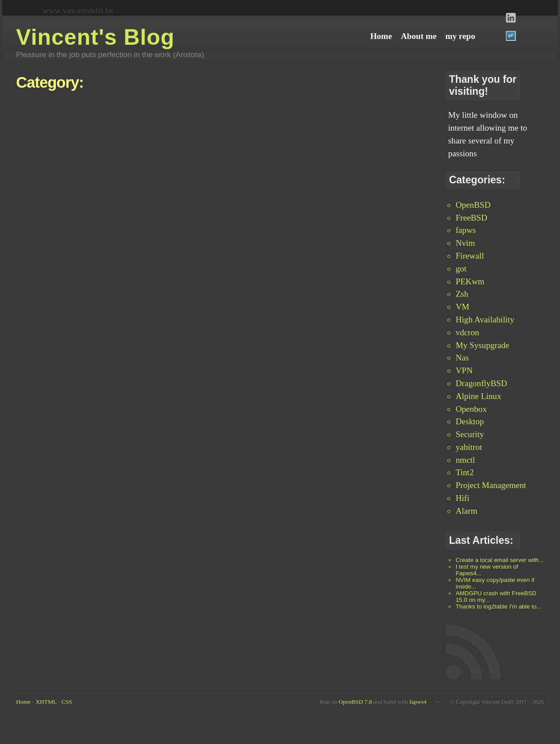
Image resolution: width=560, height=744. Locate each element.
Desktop (470, 421)
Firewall (470, 256)
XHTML (46, 702)
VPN (464, 370)
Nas (462, 358)
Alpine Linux (478, 396)
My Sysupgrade (482, 345)
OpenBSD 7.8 (355, 702)
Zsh (462, 294)
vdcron (467, 332)
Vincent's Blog (95, 37)
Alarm (466, 511)
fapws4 (418, 702)
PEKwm (470, 281)
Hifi (462, 498)
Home (23, 702)
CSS (67, 702)
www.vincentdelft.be (78, 10)
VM (462, 307)
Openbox (471, 409)
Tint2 (465, 472)
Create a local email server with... (500, 560)
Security (470, 434)
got (461, 269)
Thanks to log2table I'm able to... (498, 606)
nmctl (465, 460)
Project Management (491, 485)
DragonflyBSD (481, 383)
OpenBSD (473, 205)
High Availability (485, 320)
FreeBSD (471, 218)
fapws (466, 230)
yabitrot (469, 447)
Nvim (465, 243)
